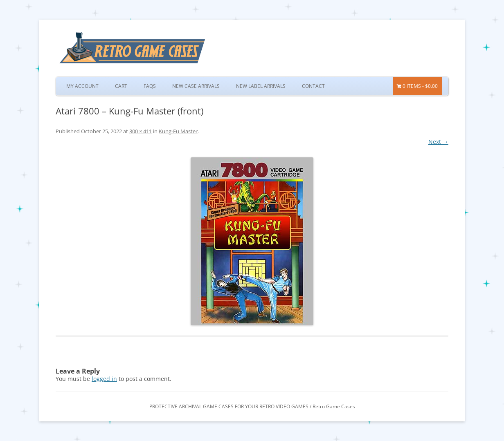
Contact (313, 86)
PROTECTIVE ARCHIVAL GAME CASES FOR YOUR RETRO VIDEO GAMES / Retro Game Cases (252, 406)
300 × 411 (141, 131)
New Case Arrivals (196, 86)
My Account (82, 86)
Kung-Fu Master (178, 131)
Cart (121, 86)
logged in (104, 379)
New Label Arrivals (261, 86)
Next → (438, 142)
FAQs (150, 86)
